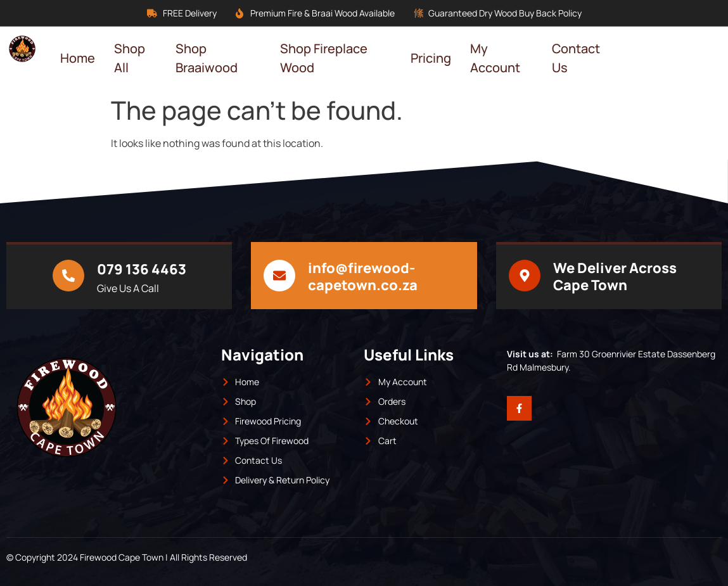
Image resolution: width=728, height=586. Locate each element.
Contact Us (576, 58)
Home (78, 58)
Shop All (130, 58)
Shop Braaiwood (207, 58)
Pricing (431, 58)
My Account (495, 58)
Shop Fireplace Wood (324, 58)
